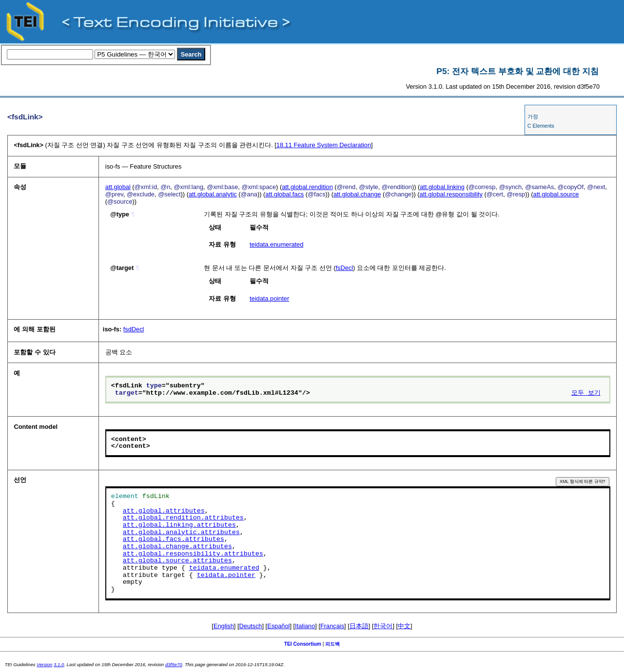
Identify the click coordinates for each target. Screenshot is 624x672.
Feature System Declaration (324, 145)
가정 (533, 116)
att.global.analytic (213, 194)
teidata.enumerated (276, 244)
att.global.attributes (164, 511)
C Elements (541, 126)
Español (278, 626)
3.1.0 (59, 664)
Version (44, 664)
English (224, 626)
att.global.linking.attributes (179, 525)
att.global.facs (284, 194)
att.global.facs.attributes (174, 539)
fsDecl (344, 268)
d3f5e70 (174, 664)
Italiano (305, 626)
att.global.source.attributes (177, 561)
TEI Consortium (303, 644)
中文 (404, 626)
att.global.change (357, 194)
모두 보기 (586, 393)
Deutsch (251, 626)
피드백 (332, 644)
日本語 (359, 626)
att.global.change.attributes (177, 547)
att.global (118, 187)
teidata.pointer (269, 298)
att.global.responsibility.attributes (193, 554)
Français (332, 626)
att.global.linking (442, 187)
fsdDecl (134, 329)
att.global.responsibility (451, 194)
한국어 (383, 626)
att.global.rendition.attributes (183, 518)
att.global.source (556, 194)
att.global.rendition (307, 187)
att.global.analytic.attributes (181, 533)
